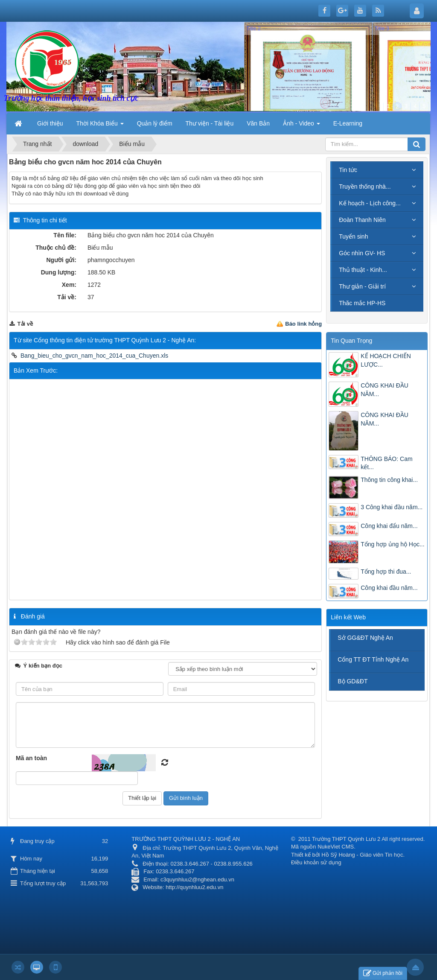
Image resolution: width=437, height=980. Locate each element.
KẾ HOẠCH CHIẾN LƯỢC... (386, 360)
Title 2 (253, 29)
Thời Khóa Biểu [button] (100, 126)
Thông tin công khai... (389, 480)
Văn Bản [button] (258, 123)
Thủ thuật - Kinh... (363, 270)
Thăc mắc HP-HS (362, 303)
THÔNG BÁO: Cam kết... (386, 463)
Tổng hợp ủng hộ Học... (392, 544)
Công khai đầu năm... (389, 588)
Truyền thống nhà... (365, 187)
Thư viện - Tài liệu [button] (210, 123)
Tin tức (348, 170)
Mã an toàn (31, 758)
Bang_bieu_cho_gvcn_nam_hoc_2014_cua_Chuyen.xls (94, 356)
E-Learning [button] (348, 123)
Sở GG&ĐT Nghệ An (365, 638)
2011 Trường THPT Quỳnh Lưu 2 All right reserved (361, 839)
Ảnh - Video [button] (301, 126)
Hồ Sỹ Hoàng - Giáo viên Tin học (362, 855)
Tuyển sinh (353, 236)
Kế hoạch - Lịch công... (370, 203)
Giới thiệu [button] (50, 123)
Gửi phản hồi (383, 973)
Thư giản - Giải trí (362, 286)
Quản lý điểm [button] (155, 123)
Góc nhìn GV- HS (362, 253)
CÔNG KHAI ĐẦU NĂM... (385, 390)
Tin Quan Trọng (351, 341)
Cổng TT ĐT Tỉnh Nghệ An (373, 659)
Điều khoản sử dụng (316, 862)
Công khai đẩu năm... (389, 526)
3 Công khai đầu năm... (392, 507)
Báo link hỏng (303, 324)
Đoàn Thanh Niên (362, 220)
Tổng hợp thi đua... (386, 572)
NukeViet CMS (336, 847)
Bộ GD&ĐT (353, 681)
